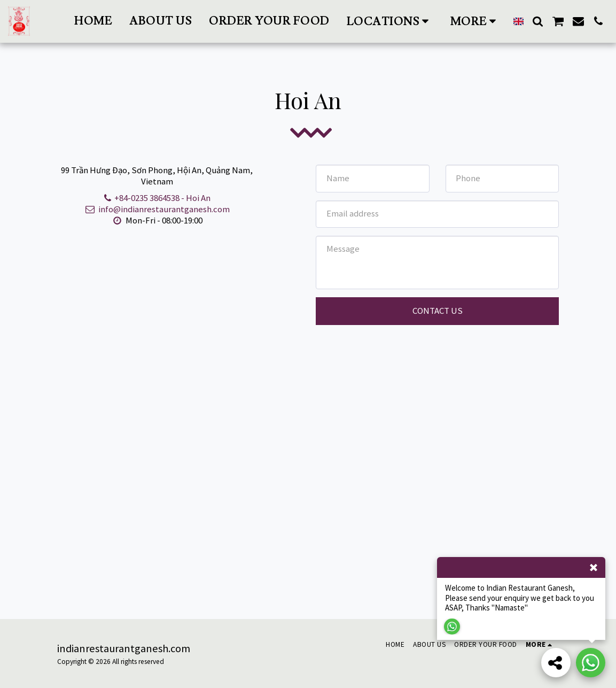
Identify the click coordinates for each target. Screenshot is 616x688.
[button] (390, 21)
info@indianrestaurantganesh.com (157, 209)
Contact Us (438, 311)
